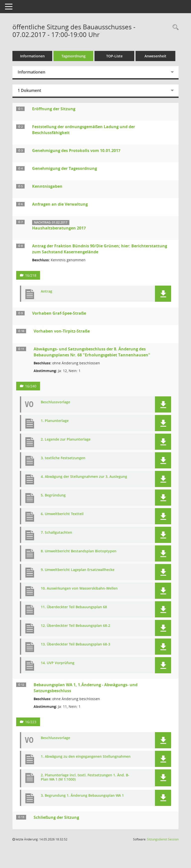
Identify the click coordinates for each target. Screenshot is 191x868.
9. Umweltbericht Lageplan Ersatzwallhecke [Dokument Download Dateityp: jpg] (78, 570)
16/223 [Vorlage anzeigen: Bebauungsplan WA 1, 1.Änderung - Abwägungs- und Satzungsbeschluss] (31, 722)
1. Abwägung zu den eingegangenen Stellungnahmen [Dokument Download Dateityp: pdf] (86, 757)
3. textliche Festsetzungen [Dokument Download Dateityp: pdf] (63, 458)
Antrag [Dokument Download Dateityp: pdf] (47, 291)
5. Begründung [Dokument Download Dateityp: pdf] (53, 495)
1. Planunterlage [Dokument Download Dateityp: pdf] (55, 421)
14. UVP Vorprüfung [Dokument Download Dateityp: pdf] (58, 663)
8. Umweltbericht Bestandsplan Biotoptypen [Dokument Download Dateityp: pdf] (79, 551)
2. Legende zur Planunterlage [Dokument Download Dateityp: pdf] (66, 439)
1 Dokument (29, 90)
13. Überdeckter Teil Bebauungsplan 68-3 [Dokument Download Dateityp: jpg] (75, 644)
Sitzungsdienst (163, 839)
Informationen (32, 56)
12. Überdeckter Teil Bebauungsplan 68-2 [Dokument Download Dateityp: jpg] (75, 626)
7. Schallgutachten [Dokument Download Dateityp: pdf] (56, 533)
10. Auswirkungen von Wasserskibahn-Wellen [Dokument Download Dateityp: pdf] (79, 588)
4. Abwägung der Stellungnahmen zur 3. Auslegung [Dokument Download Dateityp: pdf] (84, 477)
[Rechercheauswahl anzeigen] (174, 27)
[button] (163, 294)
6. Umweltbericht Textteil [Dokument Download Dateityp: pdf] (62, 514)
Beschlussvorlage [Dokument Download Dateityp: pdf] (55, 402)
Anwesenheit (155, 56)
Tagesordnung (73, 56)
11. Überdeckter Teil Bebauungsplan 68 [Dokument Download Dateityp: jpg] (74, 607)
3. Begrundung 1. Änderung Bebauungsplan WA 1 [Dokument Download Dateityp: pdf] (82, 796)
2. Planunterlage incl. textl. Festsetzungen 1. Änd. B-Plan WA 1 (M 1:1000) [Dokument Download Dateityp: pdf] (85, 777)
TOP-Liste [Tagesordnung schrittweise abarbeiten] (114, 56)
